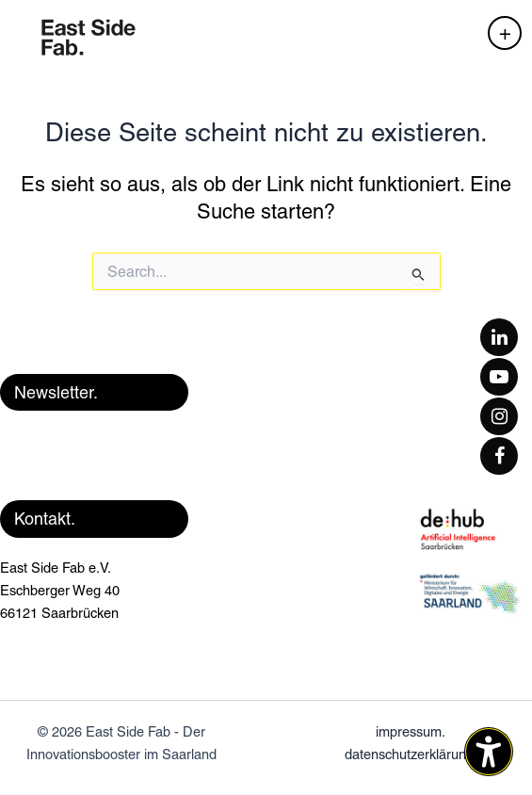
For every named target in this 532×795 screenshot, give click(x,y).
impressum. (411, 731)
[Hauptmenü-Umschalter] (505, 33)
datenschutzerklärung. (411, 754)
